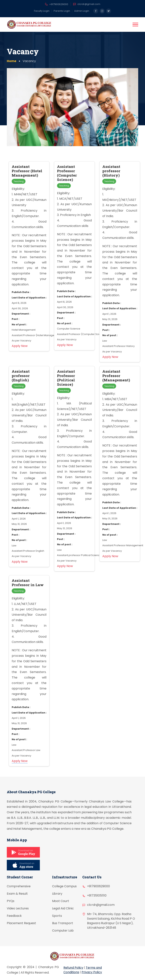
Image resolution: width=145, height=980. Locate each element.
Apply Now (20, 761)
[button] (135, 25)
